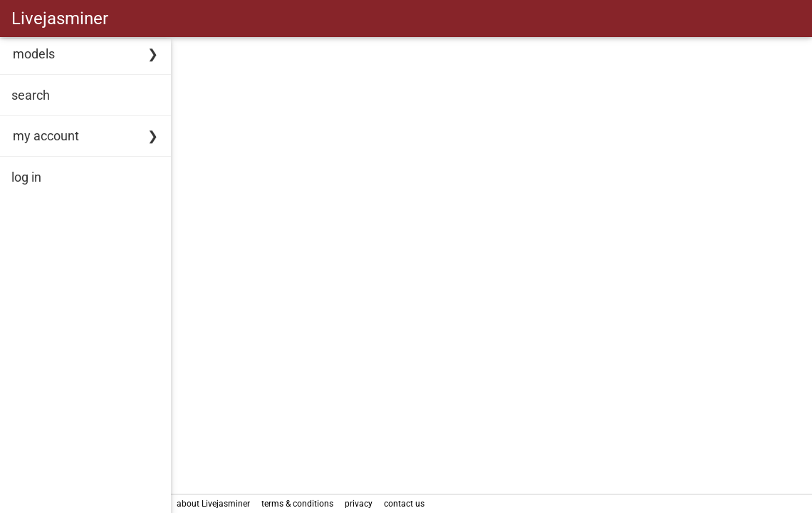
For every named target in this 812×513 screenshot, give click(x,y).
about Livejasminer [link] (213, 504)
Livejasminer (60, 19)
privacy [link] (359, 504)
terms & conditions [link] (297, 504)
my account (46, 136)
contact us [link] (404, 504)
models (34, 54)
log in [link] (26, 177)
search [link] (31, 95)
